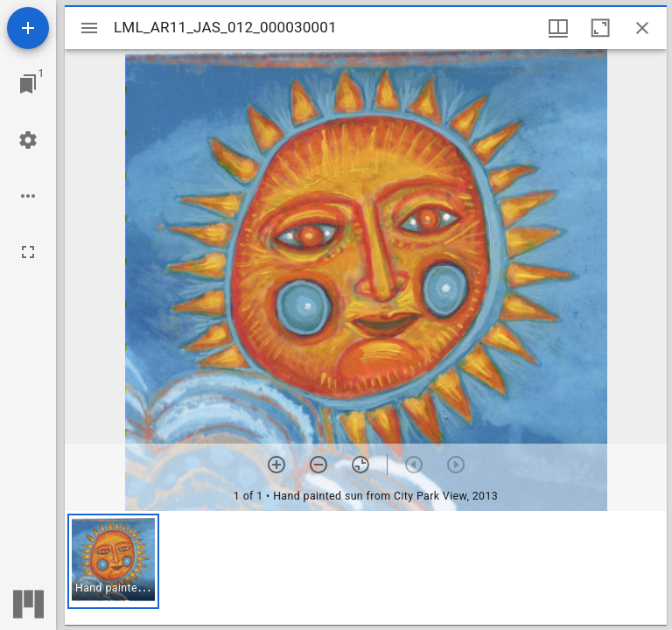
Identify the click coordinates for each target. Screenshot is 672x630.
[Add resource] (28, 28)
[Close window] (642, 28)
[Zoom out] (318, 465)
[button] (113, 561)
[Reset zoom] (360, 465)
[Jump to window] (28, 84)
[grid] (366, 568)
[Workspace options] (28, 196)
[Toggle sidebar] (89, 28)
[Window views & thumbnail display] (558, 28)
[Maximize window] (600, 28)
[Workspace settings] (28, 140)
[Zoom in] (276, 465)
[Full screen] (28, 252)
